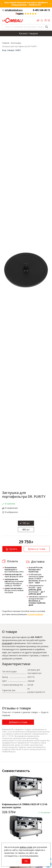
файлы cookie (26, 847)
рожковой (7, 643)
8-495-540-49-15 (41, 10)
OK (26, 861)
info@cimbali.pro (14, 10)
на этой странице (35, 614)
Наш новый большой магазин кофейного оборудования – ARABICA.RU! (26, 4)
